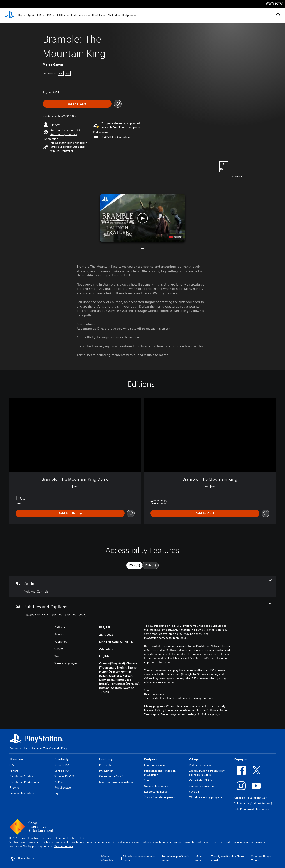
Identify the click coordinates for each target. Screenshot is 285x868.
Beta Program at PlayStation (251, 809)
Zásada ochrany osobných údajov (139, 858)
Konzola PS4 (62, 771)
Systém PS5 (34, 15)
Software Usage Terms (261, 858)
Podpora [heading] (151, 759)
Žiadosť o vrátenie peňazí (160, 797)
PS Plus (61, 15)
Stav (147, 780)
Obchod (112, 15)
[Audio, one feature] (142, 587)
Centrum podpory (155, 765)
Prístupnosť (106, 771)
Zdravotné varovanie (202, 786)
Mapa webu (199, 858)
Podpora (128, 15)
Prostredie (106, 765)
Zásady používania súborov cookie (228, 858)
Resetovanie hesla (155, 792)
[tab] (134, 565)
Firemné (15, 788)
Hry (20, 15)
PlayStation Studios (21, 776)
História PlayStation (22, 793)
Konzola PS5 (62, 765)
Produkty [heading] (61, 759)
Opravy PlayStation (156, 786)
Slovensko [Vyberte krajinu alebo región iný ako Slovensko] (22, 859)
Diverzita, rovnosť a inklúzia (116, 782)
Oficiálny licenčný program (205, 797)
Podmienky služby (200, 765)
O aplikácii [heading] (17, 759)
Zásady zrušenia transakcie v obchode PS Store (207, 773)
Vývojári (194, 792)
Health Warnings (154, 694)
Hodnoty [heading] (106, 759)
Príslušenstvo (79, 15)
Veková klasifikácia (201, 780)
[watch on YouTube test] (175, 237)
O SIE (13, 765)
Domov (14, 748)
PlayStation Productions (24, 782)
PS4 (49, 15)
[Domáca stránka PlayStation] (10, 15)
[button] (64, 134)
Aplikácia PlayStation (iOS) (250, 798)
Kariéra (14, 771)
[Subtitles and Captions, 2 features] (142, 610)
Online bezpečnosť (111, 776)
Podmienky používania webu (176, 858)
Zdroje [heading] (194, 759)
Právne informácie (107, 858)
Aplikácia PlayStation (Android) (253, 803)
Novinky (97, 15)
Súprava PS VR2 (64, 776)
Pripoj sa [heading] (241, 759)
